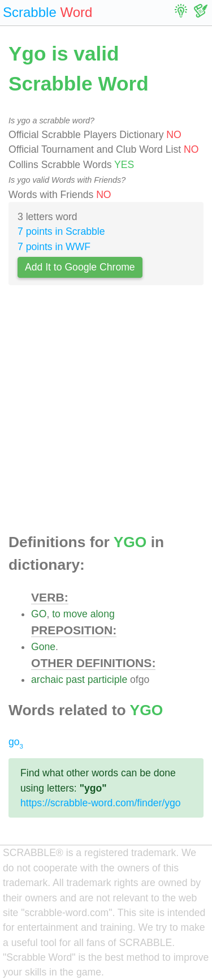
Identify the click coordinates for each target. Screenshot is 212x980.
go (16, 742)
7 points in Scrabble (61, 231)
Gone (43, 647)
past (75, 680)
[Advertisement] (106, 413)
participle (107, 680)
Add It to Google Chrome (80, 267)
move (75, 614)
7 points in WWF (54, 247)
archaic (47, 680)
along (103, 614)
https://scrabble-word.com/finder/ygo (101, 803)
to (56, 614)
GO (39, 614)
